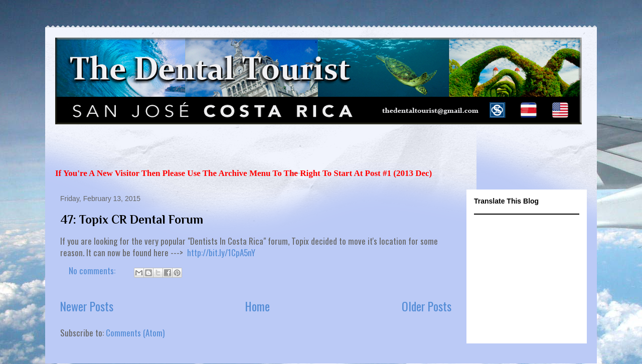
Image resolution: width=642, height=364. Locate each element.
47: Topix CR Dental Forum (132, 219)
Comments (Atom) (135, 333)
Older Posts (427, 306)
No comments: (93, 270)
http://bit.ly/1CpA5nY (221, 252)
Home (258, 306)
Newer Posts (87, 306)
